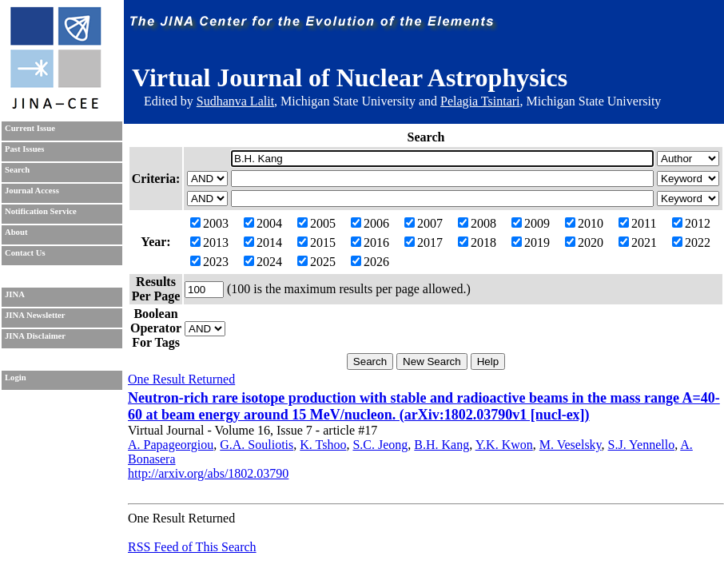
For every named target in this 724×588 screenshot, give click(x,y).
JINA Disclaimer (35, 336)
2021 (638, 242)
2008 (477, 223)
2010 (584, 223)
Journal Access (32, 191)
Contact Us (25, 253)
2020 (584, 242)
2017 (424, 242)
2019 (531, 242)
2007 (424, 223)
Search (17, 170)
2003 (209, 223)
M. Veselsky (571, 445)
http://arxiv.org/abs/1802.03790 (208, 473)
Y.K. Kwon (504, 445)
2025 (316, 262)
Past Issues (24, 149)
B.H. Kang (442, 445)
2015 (316, 242)
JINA (15, 294)
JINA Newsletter (35, 315)
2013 (209, 242)
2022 (691, 242)
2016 (370, 242)
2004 (263, 223)
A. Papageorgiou (171, 445)
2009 (531, 223)
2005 (316, 223)
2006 (370, 223)
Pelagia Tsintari (480, 101)
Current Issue (30, 128)
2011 (637, 223)
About (16, 232)
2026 (370, 262)
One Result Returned (181, 379)
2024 (263, 262)
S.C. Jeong (380, 445)
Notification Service (41, 211)
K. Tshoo (323, 445)
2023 (209, 262)
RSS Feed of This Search (192, 547)
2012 (691, 223)
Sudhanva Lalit (235, 101)
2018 (477, 242)
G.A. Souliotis (257, 445)
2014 (263, 242)
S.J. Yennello (642, 445)
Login (16, 377)
